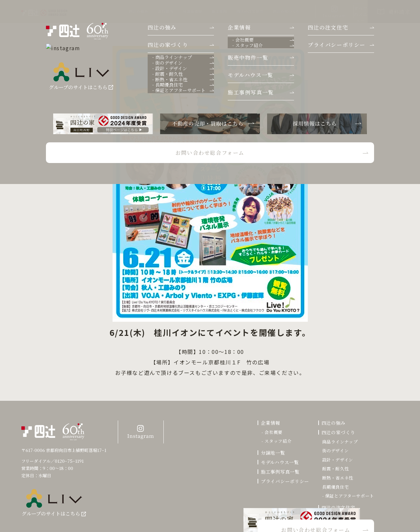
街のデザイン (336, 451)
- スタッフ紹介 (276, 441)
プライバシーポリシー (285, 481)
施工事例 (174, 11)
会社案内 (120, 11)
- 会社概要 (272, 432)
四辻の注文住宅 (205, 11)
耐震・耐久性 (336, 469)
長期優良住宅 (336, 487)
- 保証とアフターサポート (348, 496)
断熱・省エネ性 (338, 478)
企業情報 (271, 423)
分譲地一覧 (273, 453)
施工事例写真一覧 (280, 472)
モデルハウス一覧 (280, 462)
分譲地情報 (147, 11)
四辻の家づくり (241, 11)
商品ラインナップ (340, 442)
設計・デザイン (338, 460)
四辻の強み (94, 11)
